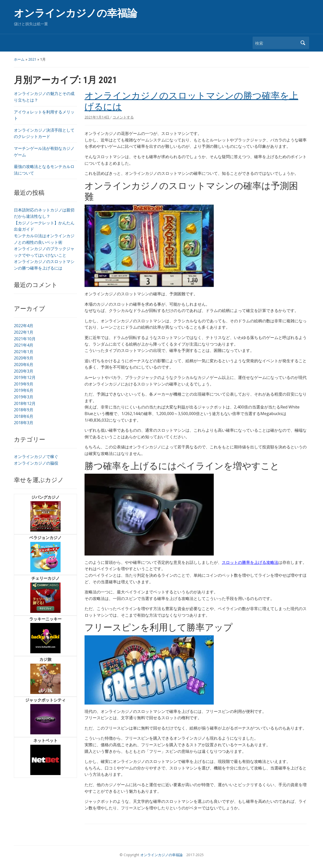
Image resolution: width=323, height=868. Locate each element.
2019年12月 (25, 377)
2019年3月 (24, 397)
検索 (303, 43)
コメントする (123, 117)
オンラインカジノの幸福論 (76, 13)
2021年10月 (25, 339)
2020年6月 (24, 365)
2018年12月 (25, 403)
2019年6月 (24, 390)
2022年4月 (24, 326)
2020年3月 (24, 371)
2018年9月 (24, 410)
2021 (32, 59)
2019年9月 (24, 384)
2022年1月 (24, 332)
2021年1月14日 (97, 117)
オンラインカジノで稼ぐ (36, 456)
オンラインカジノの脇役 (36, 463)
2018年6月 (24, 416)
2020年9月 (24, 358)
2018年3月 (24, 423)
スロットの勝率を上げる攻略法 (250, 562)
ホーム (19, 59)
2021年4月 (24, 345)
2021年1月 (24, 352)
